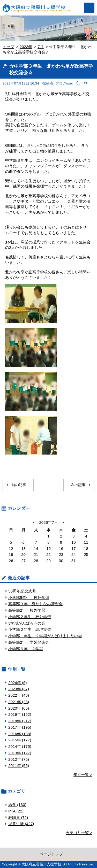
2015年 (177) (20, 740)
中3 (84, 83)
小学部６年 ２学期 (26, 649)
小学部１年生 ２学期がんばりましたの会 (45, 636)
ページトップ (51, 854)
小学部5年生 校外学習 (29, 598)
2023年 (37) (19, 689)
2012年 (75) (19, 759)
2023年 (26, 47)
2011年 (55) (19, 766)
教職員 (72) (18, 817)
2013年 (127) (20, 753)
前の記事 (19, 485)
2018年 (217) (20, 721)
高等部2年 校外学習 (27, 610)
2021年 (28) (19, 702)
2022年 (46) (19, 695)
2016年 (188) (20, 734)
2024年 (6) (18, 683)
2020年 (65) (19, 708)
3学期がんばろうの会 (27, 623)
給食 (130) (17, 805)
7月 (40, 47)
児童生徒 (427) (21, 824)
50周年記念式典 (22, 591)
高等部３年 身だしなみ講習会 (35, 604)
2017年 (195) (20, 727)
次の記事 (78, 485)
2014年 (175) (20, 746)
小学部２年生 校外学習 (30, 617)
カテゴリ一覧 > (79, 833)
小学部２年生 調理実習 (30, 629)
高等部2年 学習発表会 (29, 642)
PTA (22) (16, 811)
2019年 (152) (20, 714)
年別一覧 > (83, 775)
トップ (8, 47)
